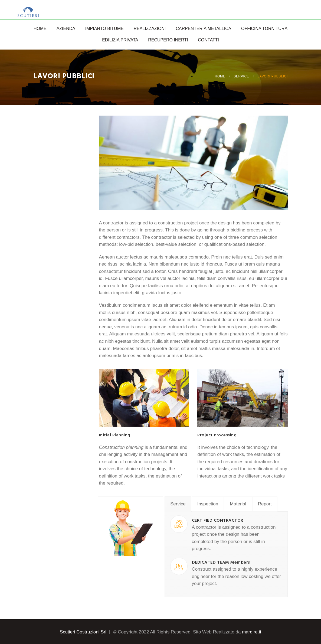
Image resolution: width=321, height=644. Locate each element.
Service (241, 76)
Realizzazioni (150, 29)
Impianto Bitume (104, 29)
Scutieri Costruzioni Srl (83, 632)
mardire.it (252, 632)
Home (40, 29)
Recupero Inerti (168, 40)
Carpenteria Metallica (203, 29)
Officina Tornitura (264, 29)
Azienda (66, 29)
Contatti (208, 40)
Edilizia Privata (120, 40)
